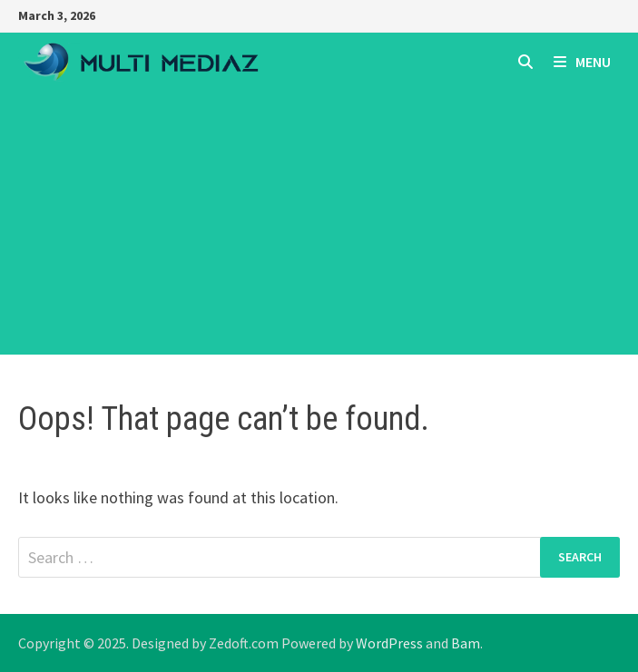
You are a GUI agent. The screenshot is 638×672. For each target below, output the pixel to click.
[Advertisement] (319, 228)
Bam (466, 643)
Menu (582, 62)
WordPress (389, 643)
